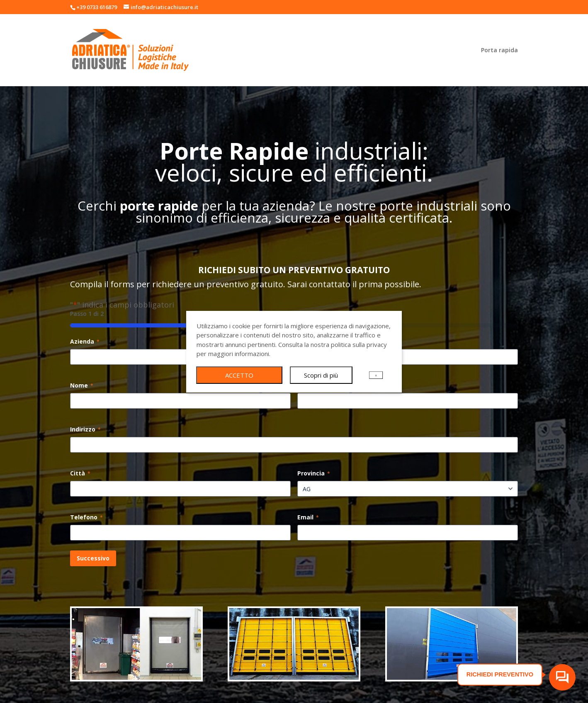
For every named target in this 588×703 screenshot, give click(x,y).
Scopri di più (321, 375)
